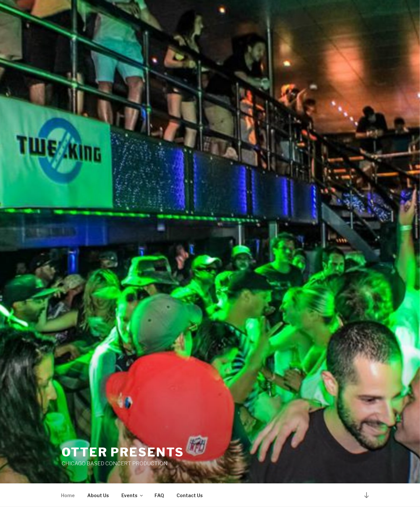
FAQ (159, 495)
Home (68, 495)
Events (133, 495)
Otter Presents (123, 452)
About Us (98, 495)
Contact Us (190, 495)
